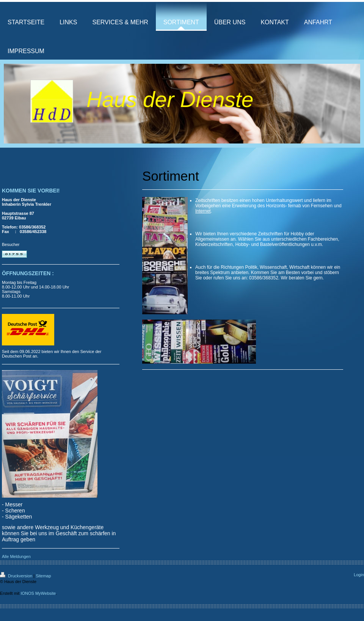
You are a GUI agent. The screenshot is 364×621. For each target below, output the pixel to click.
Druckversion (17, 576)
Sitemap (43, 576)
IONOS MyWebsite (38, 593)
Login (359, 575)
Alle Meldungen (16, 556)
